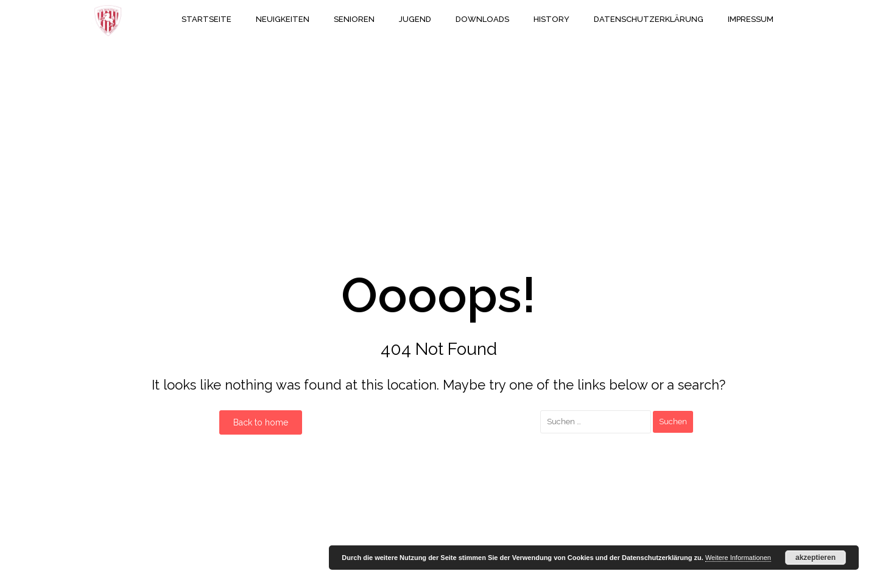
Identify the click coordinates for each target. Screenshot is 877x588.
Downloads (482, 19)
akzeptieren (815, 558)
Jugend (415, 19)
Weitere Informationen (738, 558)
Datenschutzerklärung (649, 19)
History (551, 19)
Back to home (261, 422)
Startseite (206, 19)
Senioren (354, 19)
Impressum (751, 19)
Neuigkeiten (283, 19)
